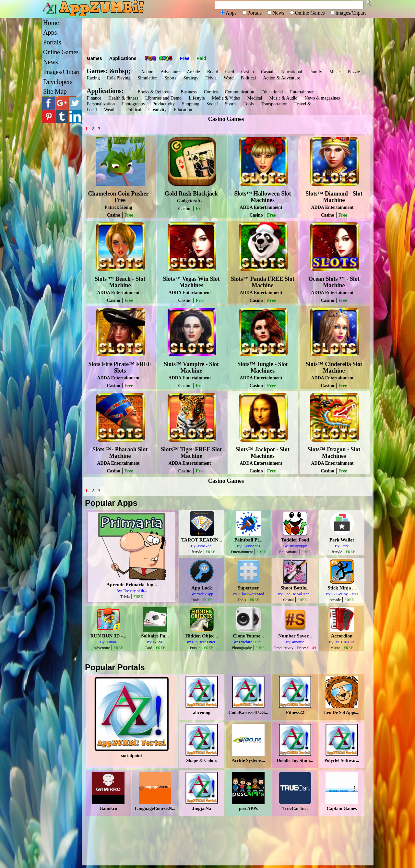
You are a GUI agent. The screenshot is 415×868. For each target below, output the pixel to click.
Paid (201, 58)
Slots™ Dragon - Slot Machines (334, 453)
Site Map (55, 91)
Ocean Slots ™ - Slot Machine (334, 282)
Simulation (147, 78)
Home (51, 23)
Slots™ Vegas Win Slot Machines (191, 282)
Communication (239, 92)
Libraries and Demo (163, 98)
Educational (291, 72)
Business (189, 92)
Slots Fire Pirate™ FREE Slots (120, 367)
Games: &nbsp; (108, 71)
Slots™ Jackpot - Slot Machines (263, 453)
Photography (134, 104)
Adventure (170, 72)
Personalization (101, 104)
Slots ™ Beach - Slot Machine (120, 282)
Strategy (191, 78)
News (51, 62)
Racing (93, 78)
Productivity (164, 104)
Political (249, 78)
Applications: (107, 91)
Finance (94, 98)
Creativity (158, 110)
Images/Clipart (61, 72)
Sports (171, 78)
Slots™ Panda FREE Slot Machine (263, 282)
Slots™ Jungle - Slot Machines (263, 367)
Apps (50, 32)
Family (316, 72)
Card (230, 72)
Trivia (211, 78)
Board (213, 72)
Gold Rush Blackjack (191, 194)
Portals (52, 42)
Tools (249, 104)
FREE (139, 597)
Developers (58, 82)
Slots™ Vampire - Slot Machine (191, 367)
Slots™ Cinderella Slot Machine (334, 367)
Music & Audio (283, 98)
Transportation (274, 104)
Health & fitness (123, 98)
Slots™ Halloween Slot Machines (262, 197)
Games (95, 58)
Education (183, 110)
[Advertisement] (228, 36)
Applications (123, 58)
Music (335, 72)
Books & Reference (155, 92)
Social (212, 104)
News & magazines (322, 98)
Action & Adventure (281, 78)
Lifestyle (197, 98)
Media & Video (226, 98)
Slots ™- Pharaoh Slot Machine (120, 453)
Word (229, 78)
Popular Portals (115, 667)
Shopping (191, 104)
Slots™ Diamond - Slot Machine (334, 197)
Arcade (193, 72)
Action (147, 72)
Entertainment (303, 92)
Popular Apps (111, 503)
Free (185, 58)
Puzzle (354, 72)
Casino (248, 72)
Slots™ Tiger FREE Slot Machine (191, 453)
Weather (112, 110)
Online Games (61, 52)
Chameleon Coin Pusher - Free (120, 197)
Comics (211, 92)
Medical (255, 98)
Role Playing (119, 78)
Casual (267, 72)
